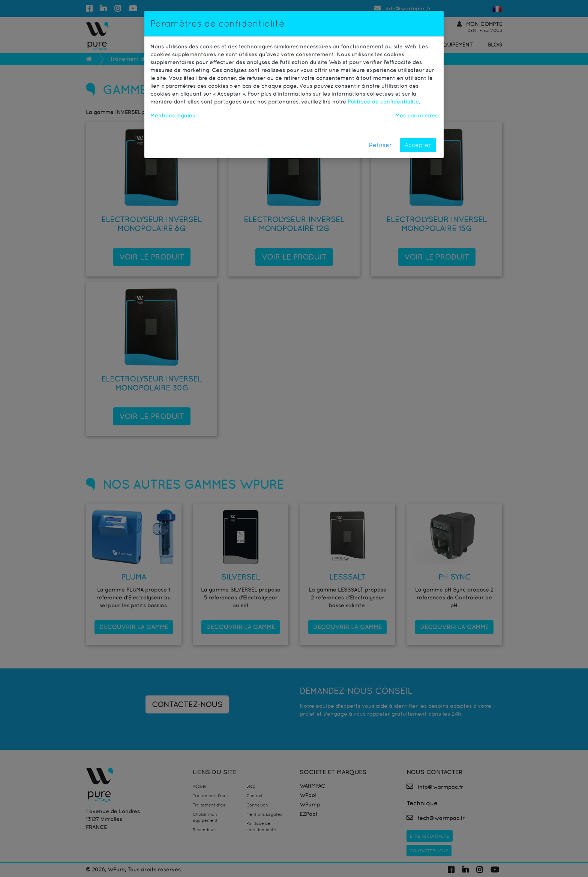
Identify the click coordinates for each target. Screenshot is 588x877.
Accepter (418, 145)
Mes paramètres (416, 116)
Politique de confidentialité (383, 102)
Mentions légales (173, 116)
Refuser (380, 145)
